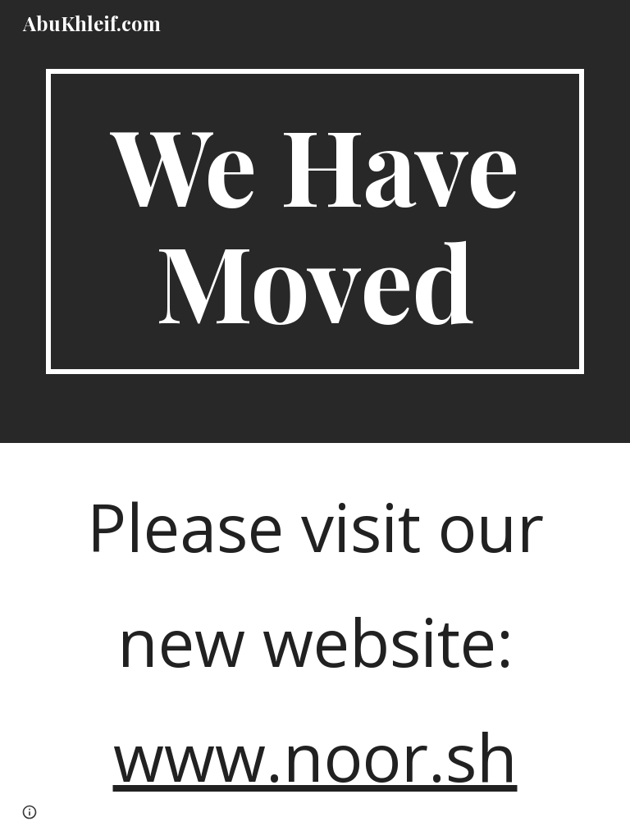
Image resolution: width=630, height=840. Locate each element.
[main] (315, 221)
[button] (30, 812)
